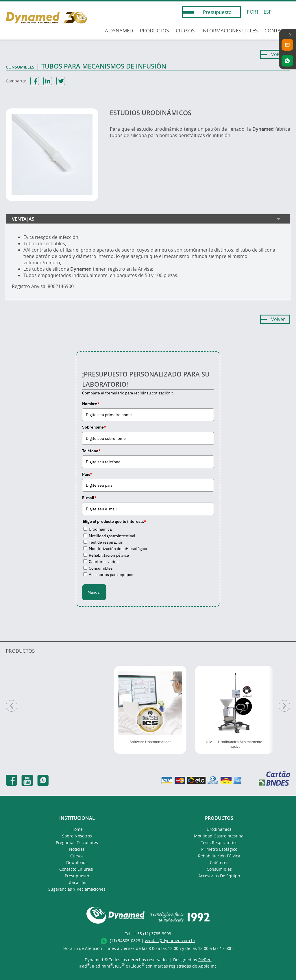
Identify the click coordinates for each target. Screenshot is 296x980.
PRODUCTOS (154, 31)
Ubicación (77, 882)
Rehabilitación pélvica (109, 555)
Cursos (77, 856)
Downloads (77, 862)
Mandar (94, 592)
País (87, 474)
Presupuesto (217, 12)
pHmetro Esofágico (219, 849)
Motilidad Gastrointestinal (219, 836)
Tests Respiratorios (219, 842)
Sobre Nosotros (77, 836)
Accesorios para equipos (111, 575)
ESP (268, 12)
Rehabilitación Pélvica (219, 856)
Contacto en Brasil (77, 869)
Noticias (77, 849)
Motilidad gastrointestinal (112, 536)
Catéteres (219, 862)
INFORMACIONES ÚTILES (230, 31)
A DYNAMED (119, 31)
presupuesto (77, 876)
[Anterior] (12, 706)
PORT (253, 12)
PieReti (205, 960)
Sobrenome (94, 427)
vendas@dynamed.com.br (170, 941)
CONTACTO (277, 31)
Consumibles (101, 568)
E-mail (89, 498)
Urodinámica (100, 529)
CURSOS (185, 31)
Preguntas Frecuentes (77, 842)
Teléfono (91, 451)
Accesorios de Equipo (219, 876)
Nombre (91, 404)
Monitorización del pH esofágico (118, 549)
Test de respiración (106, 542)
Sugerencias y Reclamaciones (77, 889)
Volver (278, 54)
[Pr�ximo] (284, 706)
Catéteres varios (104, 562)
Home (77, 829)
